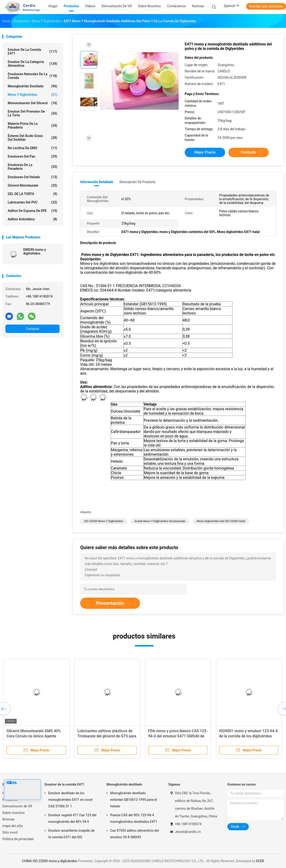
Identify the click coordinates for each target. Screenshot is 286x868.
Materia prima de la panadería (32, 126)
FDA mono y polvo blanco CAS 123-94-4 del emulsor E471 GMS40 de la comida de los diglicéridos (178, 736)
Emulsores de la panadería (32, 167)
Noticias (8, 819)
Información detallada (97, 182)
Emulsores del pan (32, 156)
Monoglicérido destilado (32, 86)
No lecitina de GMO (32, 148)
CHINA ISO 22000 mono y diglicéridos (50, 861)
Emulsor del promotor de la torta (32, 113)
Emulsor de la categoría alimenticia (32, 64)
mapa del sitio (13, 826)
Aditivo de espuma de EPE (32, 211)
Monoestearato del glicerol (32, 103)
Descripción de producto (138, 182)
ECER (260, 861)
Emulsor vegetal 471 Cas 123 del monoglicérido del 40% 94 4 (72, 818)
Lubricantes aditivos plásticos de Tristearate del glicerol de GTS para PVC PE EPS (107, 736)
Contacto (32, 329)
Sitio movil (10, 832)
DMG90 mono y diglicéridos (35, 251)
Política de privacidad (18, 839)
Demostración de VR (17, 806)
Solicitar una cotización (266, 6)
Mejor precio (205, 152)
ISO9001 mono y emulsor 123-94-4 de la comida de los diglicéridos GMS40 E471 (248, 736)
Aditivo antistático (32, 219)
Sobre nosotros (13, 813)
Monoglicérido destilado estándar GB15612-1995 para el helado (134, 800)
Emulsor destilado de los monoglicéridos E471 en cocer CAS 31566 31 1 (71, 800)
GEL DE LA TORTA (32, 194)
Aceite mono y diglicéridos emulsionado (160, 521)
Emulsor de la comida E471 (32, 52)
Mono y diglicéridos (32, 95)
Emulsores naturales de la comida (32, 76)
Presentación (110, 603)
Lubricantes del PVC (32, 202)
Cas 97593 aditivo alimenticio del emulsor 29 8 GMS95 (135, 834)
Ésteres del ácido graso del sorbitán (32, 138)
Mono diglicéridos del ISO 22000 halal (221, 521)
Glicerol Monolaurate (32, 185)
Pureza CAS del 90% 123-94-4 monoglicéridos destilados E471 (134, 818)
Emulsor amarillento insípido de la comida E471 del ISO (71, 834)
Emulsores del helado (32, 177)
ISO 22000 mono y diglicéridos (104, 521)
